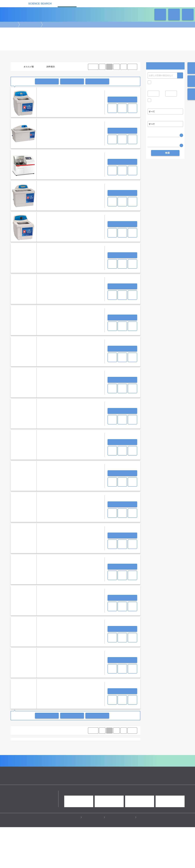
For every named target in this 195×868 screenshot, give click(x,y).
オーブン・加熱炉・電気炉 (86, 749)
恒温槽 (27, 746)
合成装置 (94, 770)
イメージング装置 (63, 767)
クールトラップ (67, 749)
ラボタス (108, 3)
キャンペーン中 (159, 82)
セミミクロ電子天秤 (114, 744)
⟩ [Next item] (124, 67)
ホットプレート (62, 746)
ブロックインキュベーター (43, 746)
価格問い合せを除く (161, 101)
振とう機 (75, 746)
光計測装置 (105, 770)
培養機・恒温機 (126, 767)
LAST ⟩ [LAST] (132, 67)
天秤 (20, 746)
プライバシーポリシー (69, 858)
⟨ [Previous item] (102, 67)
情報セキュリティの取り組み (121, 858)
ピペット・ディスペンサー (56, 773)
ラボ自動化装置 (36, 773)
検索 (180, 75)
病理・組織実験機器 (109, 767)
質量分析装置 (60, 770)
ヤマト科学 (28, 760)
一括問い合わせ (47, 81)
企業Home (66, 798)
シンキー (17, 760)
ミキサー (85, 746)
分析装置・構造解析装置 (78, 770)
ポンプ (56, 749)
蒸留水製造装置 (46, 744)
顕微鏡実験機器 (79, 767)
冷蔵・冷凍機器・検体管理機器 (93, 773)
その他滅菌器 (75, 744)
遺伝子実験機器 (20, 767)
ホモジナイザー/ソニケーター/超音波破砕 (107, 746)
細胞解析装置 (93, 767)
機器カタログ (67, 3)
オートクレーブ (61, 744)
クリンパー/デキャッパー (110, 749)
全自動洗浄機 (29, 749)
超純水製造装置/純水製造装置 (25, 744)
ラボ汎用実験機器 (30, 25)
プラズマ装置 (25, 752)
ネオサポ (128, 3)
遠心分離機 (73, 773)
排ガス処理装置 (39, 752)
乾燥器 (47, 749)
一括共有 (72, 81)
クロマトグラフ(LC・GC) (42, 770)
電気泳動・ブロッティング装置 (41, 767)
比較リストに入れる (97, 81)
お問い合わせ (122, 100)
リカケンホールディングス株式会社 (31, 833)
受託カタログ (87, 3)
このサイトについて (94, 858)
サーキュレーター (55, 752)
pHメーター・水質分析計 (93, 744)
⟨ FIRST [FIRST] (93, 67)
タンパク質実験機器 (120, 770)
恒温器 (39, 749)
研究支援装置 (70, 752)
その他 (81, 752)
